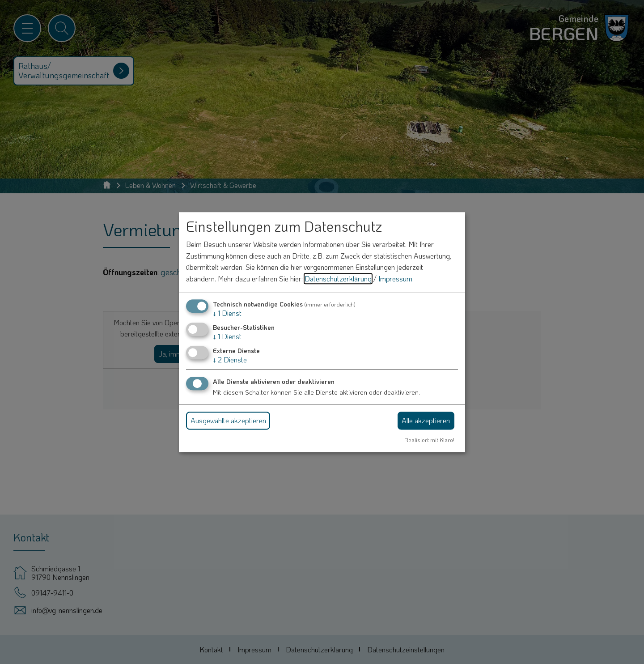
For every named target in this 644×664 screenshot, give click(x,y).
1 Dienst (227, 313)
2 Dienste (230, 360)
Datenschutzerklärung (338, 279)
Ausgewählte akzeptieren (228, 420)
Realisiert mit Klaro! (429, 440)
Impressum (395, 279)
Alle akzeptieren (426, 420)
